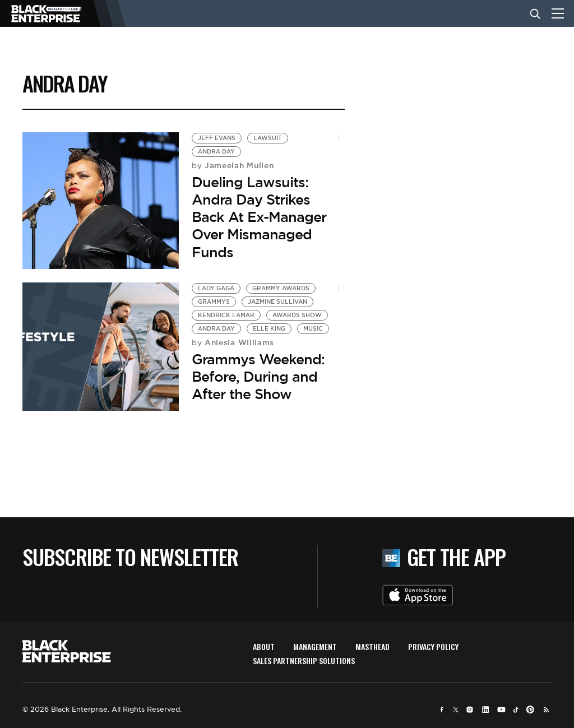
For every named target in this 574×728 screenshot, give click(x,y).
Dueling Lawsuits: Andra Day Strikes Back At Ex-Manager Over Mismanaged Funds (259, 217)
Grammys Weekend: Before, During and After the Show (258, 377)
